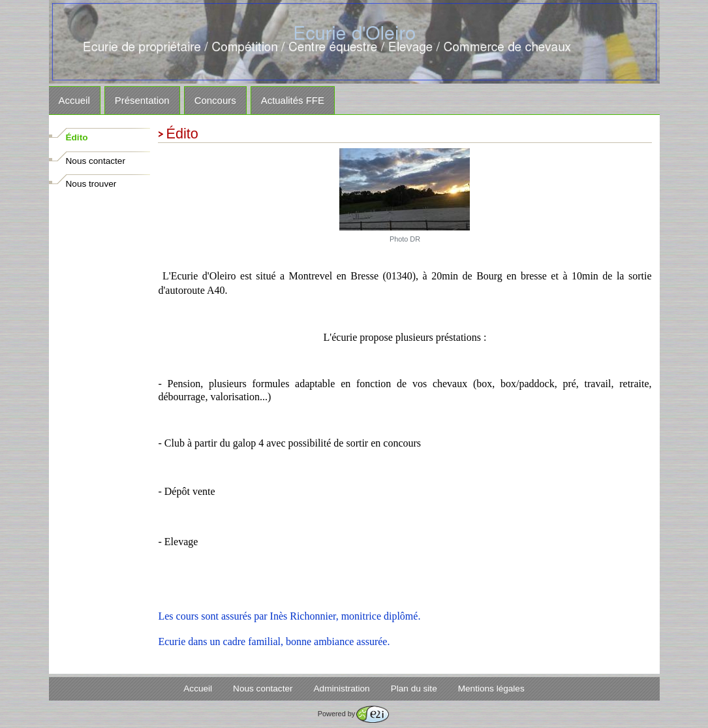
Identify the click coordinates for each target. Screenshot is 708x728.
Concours (215, 100)
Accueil (74, 100)
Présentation (142, 100)
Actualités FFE (293, 100)
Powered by (353, 714)
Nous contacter (96, 161)
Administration (342, 688)
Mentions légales (491, 688)
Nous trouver (91, 184)
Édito (77, 137)
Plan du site (414, 688)
